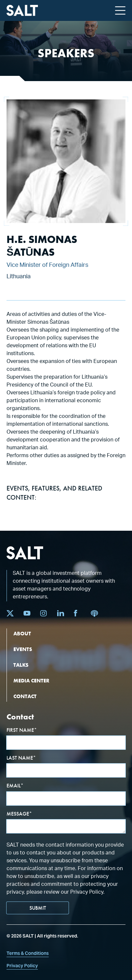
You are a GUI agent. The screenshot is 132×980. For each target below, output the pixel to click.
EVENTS (23, 649)
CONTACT (25, 696)
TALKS (21, 665)
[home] (22, 11)
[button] (120, 10)
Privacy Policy (22, 966)
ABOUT (22, 634)
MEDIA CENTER (31, 681)
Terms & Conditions (28, 953)
